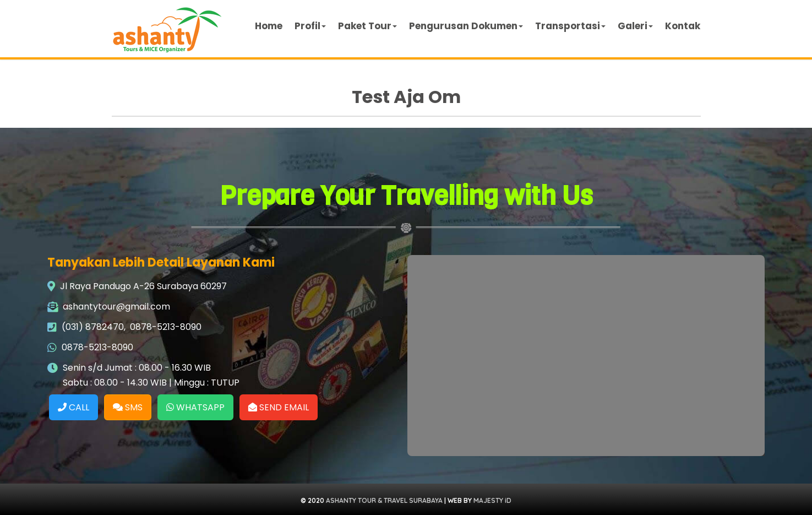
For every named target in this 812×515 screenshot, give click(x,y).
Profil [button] (310, 26)
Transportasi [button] (570, 26)
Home (269, 26)
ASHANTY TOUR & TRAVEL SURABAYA (384, 500)
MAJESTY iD (492, 500)
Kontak (683, 26)
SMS (128, 407)
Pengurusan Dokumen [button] (466, 26)
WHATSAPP (195, 407)
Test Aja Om (406, 97)
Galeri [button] (635, 26)
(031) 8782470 (93, 327)
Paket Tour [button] (367, 26)
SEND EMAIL (279, 407)
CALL (73, 407)
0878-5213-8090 (166, 327)
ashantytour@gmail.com (116, 307)
